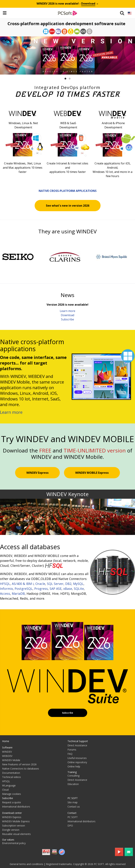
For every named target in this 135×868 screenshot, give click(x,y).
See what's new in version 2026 (68, 206)
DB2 (68, 584)
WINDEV (7, 752)
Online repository (77, 762)
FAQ (70, 754)
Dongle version (11, 830)
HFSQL (5, 584)
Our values (8, 840)
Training (72, 772)
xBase (68, 589)
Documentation (11, 773)
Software (7, 747)
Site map (73, 802)
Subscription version (14, 826)
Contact (72, 813)
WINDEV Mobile (11, 760)
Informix (6, 589)
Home (6, 741)
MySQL (78, 584)
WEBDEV (7, 756)
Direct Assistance (77, 745)
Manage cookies (12, 794)
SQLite (79, 589)
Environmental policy (14, 843)
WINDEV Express (37, 473)
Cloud (5, 790)
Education (73, 784)
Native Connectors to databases (21, 769)
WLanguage (9, 785)
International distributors (16, 807)
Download (67, 315)
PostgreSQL (24, 589)
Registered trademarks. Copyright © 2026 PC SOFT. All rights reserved (86, 864)
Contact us (74, 807)
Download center (12, 813)
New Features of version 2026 (19, 764)
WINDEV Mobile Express (16, 821)
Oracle (40, 584)
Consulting (73, 776)
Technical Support (78, 741)
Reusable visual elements (16, 834)
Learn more (67, 311)
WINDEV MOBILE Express (92, 473)
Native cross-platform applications (68, 191)
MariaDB (18, 593)
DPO (70, 826)
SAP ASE (56, 589)
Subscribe (67, 319)
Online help (74, 766)
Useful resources (77, 758)
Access (5, 593)
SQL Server (55, 584)
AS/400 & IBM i (23, 584)
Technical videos (12, 777)
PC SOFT (73, 798)
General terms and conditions (26, 864)
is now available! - (67, 4)
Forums (72, 750)
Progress (41, 589)
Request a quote (12, 802)
